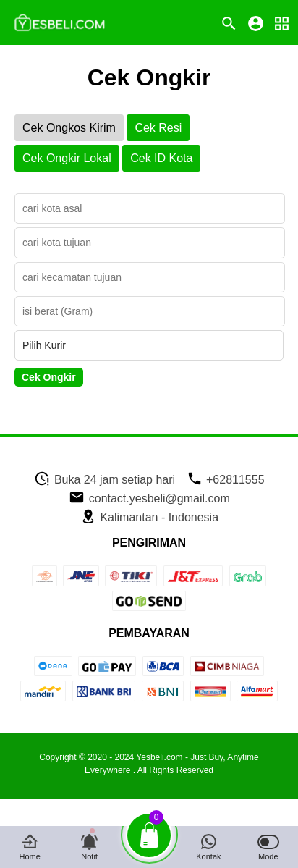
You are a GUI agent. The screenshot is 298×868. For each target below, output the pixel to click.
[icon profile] (256, 23)
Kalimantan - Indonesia (149, 517)
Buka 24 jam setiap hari (105, 480)
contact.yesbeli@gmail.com (149, 498)
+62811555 (226, 480)
